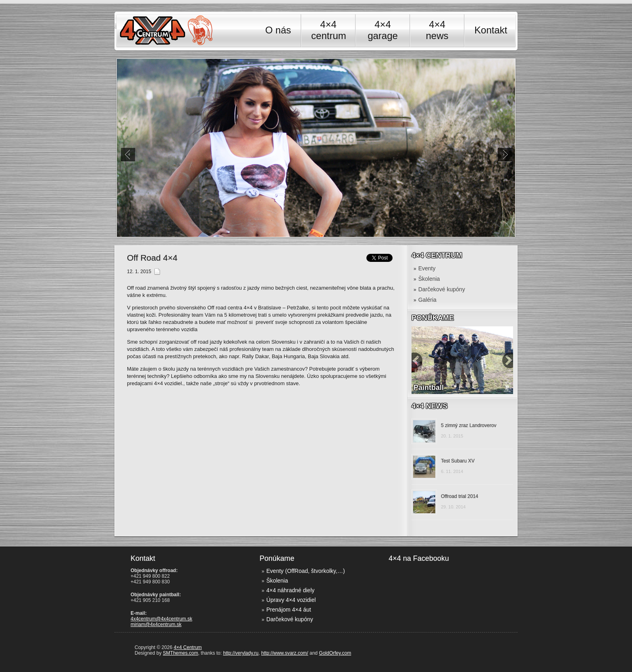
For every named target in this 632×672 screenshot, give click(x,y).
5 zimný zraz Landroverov (469, 425)
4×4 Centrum (188, 647)
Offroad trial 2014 (460, 496)
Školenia (429, 279)
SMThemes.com (180, 653)
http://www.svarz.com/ (285, 653)
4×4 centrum (328, 30)
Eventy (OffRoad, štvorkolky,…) (306, 571)
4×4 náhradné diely (291, 590)
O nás (278, 30)
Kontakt (491, 30)
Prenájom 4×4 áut (289, 610)
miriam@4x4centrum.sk (156, 624)
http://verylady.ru (241, 653)
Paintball (429, 388)
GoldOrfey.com (335, 653)
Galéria (427, 300)
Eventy (427, 268)
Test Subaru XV (458, 461)
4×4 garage (383, 30)
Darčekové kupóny (442, 289)
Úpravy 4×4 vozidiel (291, 600)
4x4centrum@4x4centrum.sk (161, 619)
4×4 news (437, 30)
